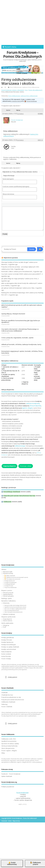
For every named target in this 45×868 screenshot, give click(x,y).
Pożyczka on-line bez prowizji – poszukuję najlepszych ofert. (20, 267)
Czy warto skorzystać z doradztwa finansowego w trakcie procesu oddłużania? (20, 330)
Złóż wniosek (37, 375)
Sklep (3, 753)
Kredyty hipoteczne (10, 581)
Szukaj (32, 249)
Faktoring (4, 704)
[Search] (15, 249)
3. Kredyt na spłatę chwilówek (8, 375)
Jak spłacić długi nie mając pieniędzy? (13, 279)
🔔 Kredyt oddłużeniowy (12, 863)
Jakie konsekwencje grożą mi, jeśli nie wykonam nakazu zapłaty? (22, 306)
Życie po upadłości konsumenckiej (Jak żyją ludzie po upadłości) (21, 321)
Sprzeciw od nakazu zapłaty (10, 744)
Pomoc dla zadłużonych (35, 90)
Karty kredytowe (6, 652)
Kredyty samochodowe (9, 649)
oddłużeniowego (20, 446)
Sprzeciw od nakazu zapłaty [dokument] (15, 609)
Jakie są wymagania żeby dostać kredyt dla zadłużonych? (19, 283)
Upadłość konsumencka (9, 741)
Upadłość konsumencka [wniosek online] (15, 607)
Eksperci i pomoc (7, 590)
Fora (26, 90)
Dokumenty (6, 603)
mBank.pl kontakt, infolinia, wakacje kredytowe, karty (21, 344)
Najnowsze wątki (8, 572)
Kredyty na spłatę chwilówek (10, 647)
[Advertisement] (22, 22)
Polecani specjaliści (8, 596)
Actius (10, 821)
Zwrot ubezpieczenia (8, 748)
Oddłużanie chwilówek (8, 702)
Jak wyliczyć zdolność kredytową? (12, 288)
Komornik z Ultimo (7, 271)
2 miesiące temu (16, 101)
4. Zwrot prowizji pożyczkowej (7, 379)
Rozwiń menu (9, 47)
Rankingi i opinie (7, 598)
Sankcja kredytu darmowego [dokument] (15, 605)
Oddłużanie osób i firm (9, 739)
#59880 (40, 114)
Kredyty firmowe (9, 586)
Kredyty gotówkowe (10, 584)
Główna (4, 569)
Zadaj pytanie (13, 677)
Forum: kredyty (6, 659)
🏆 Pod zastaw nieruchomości (12, 579)
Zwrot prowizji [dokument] (12, 610)
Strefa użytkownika (7, 623)
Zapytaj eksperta (25, 383)
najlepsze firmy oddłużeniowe (31, 87)
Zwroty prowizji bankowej (9, 746)
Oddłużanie (7, 502)
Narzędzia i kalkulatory (9, 601)
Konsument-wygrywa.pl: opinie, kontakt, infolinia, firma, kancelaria (22, 352)
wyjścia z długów (27, 408)
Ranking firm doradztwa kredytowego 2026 (15, 293)
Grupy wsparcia (7, 619)
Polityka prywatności (8, 787)
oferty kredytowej (35, 406)
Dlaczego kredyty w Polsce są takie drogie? (15, 262)
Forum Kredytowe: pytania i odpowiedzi (13, 90)
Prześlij (5, 234)
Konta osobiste (6, 654)
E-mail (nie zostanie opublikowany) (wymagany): (16, 186)
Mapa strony (16, 821)
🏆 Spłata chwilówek (10, 576)
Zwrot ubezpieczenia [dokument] (13, 612)
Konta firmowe (6, 656)
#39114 (40, 140)
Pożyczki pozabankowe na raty (11, 697)
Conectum (4, 821)
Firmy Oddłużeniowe (16, 87)
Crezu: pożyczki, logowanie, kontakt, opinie (17, 338)
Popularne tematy (8, 573)
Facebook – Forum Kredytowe (11, 774)
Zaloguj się (6, 625)
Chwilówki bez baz (7, 695)
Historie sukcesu (8, 621)
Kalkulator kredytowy (9, 614)
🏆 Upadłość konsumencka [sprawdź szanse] (16, 577)
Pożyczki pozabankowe (10, 587)
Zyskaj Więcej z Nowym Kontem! (13, 314)
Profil (4, 627)
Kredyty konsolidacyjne (10, 582)
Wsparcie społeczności (8, 617)
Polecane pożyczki (8, 593)
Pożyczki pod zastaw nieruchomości (13, 700)
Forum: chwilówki (7, 707)
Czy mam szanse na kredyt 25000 (12, 274)
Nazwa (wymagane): (8, 179)
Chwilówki (4, 693)
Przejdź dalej (37, 368)
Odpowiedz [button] (20, 114)
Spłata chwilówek (7, 776)
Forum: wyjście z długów (9, 751)
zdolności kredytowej (33, 404)
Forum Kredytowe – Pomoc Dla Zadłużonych (22, 54)
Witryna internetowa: (8, 194)
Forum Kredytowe (22, 793)
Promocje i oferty (26, 466)
